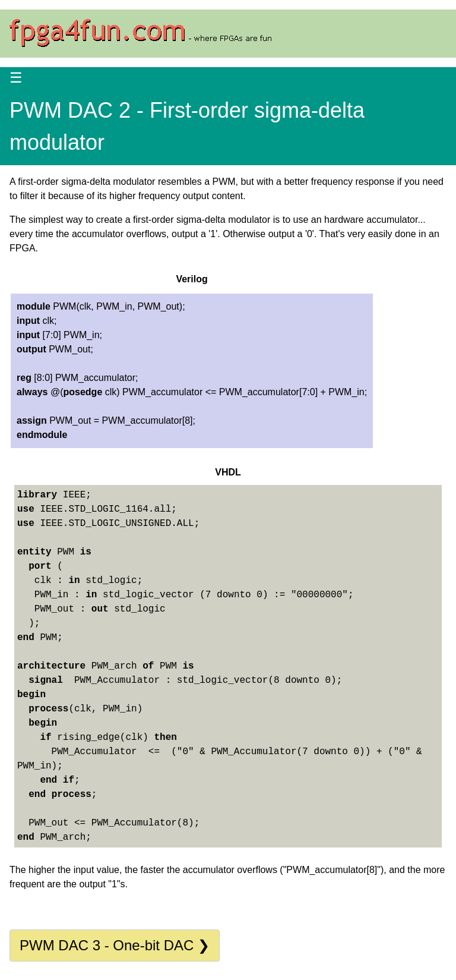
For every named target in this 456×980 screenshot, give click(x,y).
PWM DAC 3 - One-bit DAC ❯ (115, 945)
